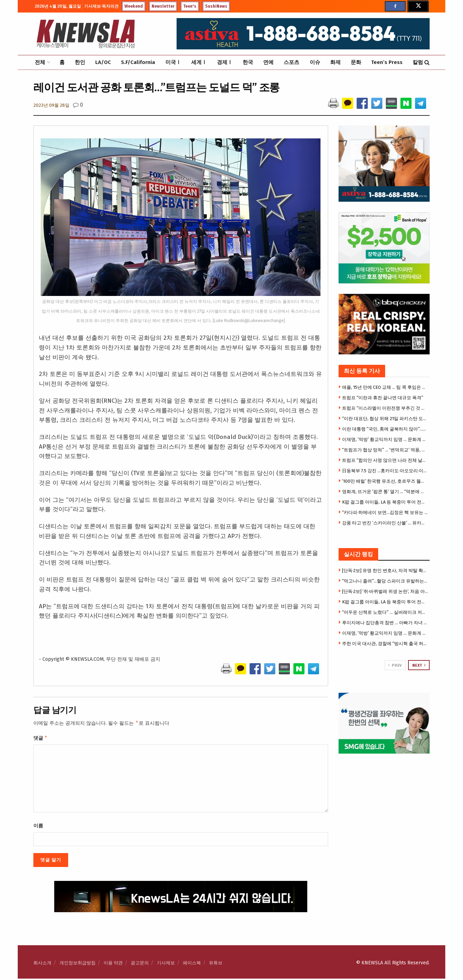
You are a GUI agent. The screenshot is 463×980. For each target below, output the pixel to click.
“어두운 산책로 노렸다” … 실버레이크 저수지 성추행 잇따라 (385, 612)
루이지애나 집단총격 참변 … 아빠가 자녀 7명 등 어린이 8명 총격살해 (385, 623)
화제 (335, 62)
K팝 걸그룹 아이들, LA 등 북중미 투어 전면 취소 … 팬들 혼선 (385, 502)
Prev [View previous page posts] (395, 665)
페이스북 (192, 964)
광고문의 (140, 964)
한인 (80, 62)
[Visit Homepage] (86, 34)
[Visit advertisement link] (384, 723)
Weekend (134, 6)
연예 (268, 62)
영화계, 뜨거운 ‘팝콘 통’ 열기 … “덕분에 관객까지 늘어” (385, 492)
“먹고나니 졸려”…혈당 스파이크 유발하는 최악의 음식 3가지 (385, 581)
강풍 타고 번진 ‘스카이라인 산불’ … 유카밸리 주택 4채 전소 (385, 523)
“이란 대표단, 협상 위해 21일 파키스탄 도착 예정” (385, 419)
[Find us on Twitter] (418, 6)
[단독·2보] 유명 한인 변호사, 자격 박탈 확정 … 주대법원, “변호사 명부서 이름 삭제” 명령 (385, 571)
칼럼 (418, 62)
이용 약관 (113, 964)
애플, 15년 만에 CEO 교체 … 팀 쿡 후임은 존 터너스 (385, 387)
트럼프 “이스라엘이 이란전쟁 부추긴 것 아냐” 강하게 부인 (385, 408)
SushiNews (216, 6)
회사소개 (42, 964)
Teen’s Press (387, 62)
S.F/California (138, 62)
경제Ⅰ (225, 62)
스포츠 (291, 62)
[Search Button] (427, 62)
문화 (356, 62)
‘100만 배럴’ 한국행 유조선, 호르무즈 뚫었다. (385, 481)
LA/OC (103, 62)
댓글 (40, 739)
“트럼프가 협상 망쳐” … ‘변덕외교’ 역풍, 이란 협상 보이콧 (385, 450)
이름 (38, 827)
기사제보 (166, 964)
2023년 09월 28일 (51, 105)
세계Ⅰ (199, 62)
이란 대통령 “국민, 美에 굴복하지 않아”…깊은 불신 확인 (385, 429)
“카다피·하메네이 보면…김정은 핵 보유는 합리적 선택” (385, 512)
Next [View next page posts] (419, 665)
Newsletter (163, 6)
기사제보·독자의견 (101, 6)
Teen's (190, 6)
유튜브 (216, 964)
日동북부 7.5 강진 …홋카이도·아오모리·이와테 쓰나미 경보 (385, 471)
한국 (248, 62)
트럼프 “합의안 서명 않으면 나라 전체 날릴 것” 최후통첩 (385, 460)
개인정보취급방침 (78, 964)
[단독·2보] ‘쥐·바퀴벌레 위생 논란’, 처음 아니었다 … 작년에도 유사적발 (385, 591)
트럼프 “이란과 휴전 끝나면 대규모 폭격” (383, 398)
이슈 (315, 62)
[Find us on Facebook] (395, 6)
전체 (40, 62)
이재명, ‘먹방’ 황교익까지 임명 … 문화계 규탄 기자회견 (385, 439)
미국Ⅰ (173, 62)
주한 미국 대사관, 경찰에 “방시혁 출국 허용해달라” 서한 (385, 644)
